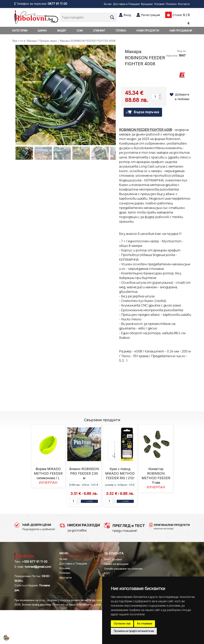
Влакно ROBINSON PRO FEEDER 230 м (84, 473)
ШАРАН (42, 31)
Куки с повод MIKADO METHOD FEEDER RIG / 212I (120, 473)
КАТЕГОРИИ (20, 31)
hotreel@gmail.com (38, 567)
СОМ (80, 31)
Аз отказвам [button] (144, 624)
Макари (32, 41)
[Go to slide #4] (81, 153)
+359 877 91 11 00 (35, 562)
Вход (127, 15)
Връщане (147, 4)
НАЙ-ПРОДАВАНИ (181, 31)
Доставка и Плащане (126, 4)
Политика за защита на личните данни (77, 605)
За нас (108, 4)
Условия (159, 4)
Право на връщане (116, 564)
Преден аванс (48, 41)
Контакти (184, 4)
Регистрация (150, 15)
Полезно (171, 4)
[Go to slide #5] (100, 153)
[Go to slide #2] (43, 153)
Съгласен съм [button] (122, 624)
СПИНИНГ (99, 31)
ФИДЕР (62, 31)
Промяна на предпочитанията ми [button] (134, 631)
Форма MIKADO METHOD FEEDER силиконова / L (48, 473)
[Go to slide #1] (24, 153)
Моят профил (113, 559)
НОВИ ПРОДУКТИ (148, 31)
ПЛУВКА (121, 31)
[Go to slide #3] (62, 153)
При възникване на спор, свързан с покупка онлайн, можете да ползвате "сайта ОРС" (70, 600)
